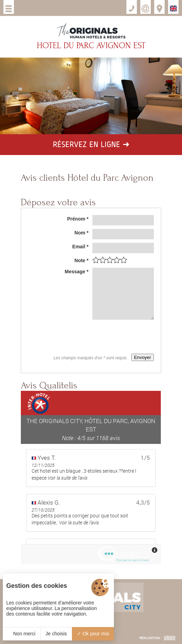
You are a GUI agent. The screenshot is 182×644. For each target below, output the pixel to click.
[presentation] (101, 337)
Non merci (22, 634)
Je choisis (56, 634)
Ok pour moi (93, 634)
